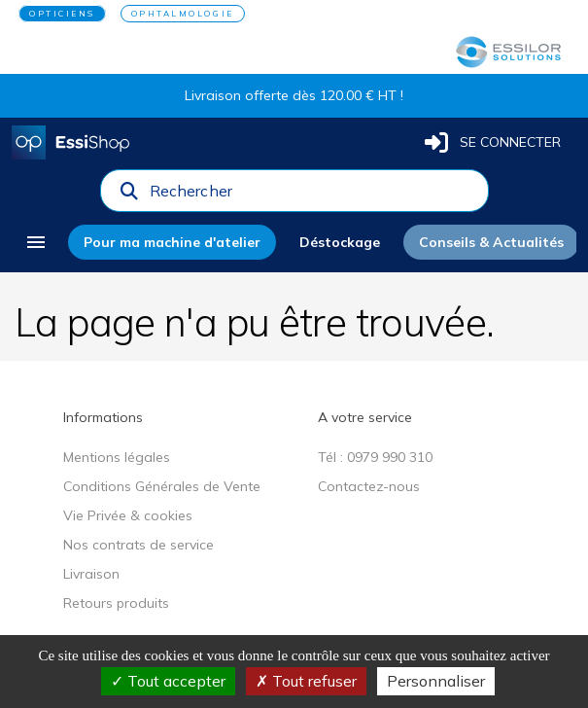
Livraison (91, 574)
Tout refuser (306, 681)
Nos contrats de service (138, 545)
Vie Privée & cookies (128, 515)
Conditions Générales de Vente (162, 486)
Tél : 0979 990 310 (375, 457)
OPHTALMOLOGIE (183, 14)
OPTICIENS (62, 14)
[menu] (36, 242)
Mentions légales (117, 457)
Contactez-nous (369, 486)
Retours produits (116, 603)
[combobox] (313, 195)
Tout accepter (168, 681)
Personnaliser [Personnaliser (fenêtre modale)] (436, 681)
